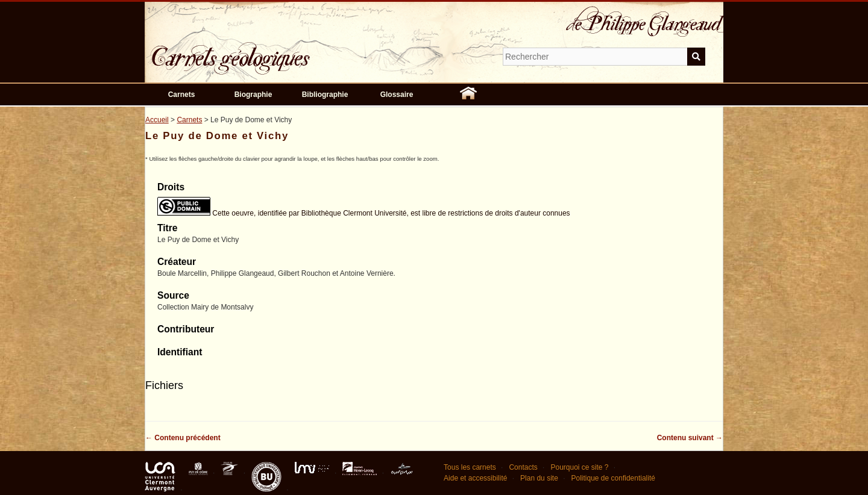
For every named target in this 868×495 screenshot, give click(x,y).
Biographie (253, 95)
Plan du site (539, 478)
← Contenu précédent (183, 438)
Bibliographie (325, 95)
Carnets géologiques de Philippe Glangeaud (265, 51)
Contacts (523, 467)
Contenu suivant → (690, 438)
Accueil (157, 120)
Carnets (182, 95)
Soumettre (696, 57)
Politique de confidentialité (613, 478)
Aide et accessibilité (475, 478)
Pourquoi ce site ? (579, 467)
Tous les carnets (470, 467)
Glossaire (397, 95)
